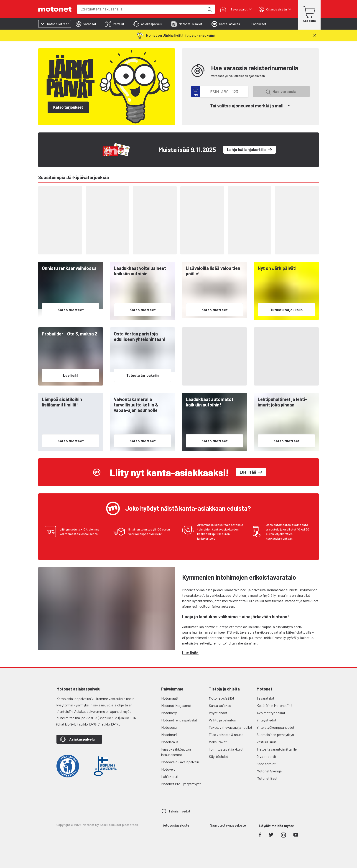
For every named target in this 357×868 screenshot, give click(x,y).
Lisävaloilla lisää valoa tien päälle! (213, 271)
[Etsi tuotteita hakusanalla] (209, 9)
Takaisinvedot (179, 811)
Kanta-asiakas (220, 705)
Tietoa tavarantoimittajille (277, 749)
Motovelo (168, 769)
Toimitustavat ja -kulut (226, 749)
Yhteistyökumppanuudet (275, 727)
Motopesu (169, 727)
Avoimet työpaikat (271, 713)
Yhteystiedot (266, 720)
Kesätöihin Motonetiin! (274, 705)
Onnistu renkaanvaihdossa (69, 268)
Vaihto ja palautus (222, 720)
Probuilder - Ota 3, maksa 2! (70, 334)
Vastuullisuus (267, 742)
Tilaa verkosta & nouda (226, 735)
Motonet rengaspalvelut (179, 720)
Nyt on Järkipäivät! (277, 268)
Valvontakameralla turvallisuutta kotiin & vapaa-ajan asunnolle (136, 405)
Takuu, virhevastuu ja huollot (231, 727)
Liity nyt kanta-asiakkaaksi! (169, 472)
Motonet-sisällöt (222, 698)
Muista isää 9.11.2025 (187, 150)
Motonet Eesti (268, 778)
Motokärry (169, 713)
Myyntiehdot (218, 713)
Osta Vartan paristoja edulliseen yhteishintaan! (140, 336)
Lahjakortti (170, 776)
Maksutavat (218, 742)
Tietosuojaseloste (175, 825)
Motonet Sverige (269, 771)
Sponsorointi (267, 764)
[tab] (86, 24)
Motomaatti (170, 698)
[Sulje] (315, 35)
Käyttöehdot (218, 756)
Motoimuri (169, 735)
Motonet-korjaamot (176, 705)
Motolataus (170, 742)
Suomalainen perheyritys (275, 735)
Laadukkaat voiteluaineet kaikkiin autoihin (140, 271)
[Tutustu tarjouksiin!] (200, 35)
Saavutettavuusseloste (228, 825)
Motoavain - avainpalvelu (180, 762)
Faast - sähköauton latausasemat (176, 752)
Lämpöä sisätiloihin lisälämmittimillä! (62, 402)
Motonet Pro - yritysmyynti (181, 784)
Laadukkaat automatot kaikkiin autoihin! (210, 402)
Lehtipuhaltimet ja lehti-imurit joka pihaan (282, 402)
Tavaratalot (265, 698)
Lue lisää (190, 653)
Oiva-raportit (266, 756)
